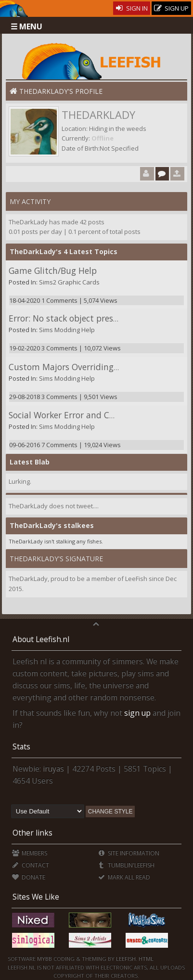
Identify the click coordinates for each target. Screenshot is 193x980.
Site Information (128, 853)
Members (30, 853)
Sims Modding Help (67, 330)
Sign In (132, 8)
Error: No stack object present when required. (99, 318)
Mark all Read (124, 877)
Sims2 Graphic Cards (69, 282)
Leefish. (127, 959)
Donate (29, 877)
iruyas (53, 769)
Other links (32, 833)
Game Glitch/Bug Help (53, 271)
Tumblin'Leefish (126, 865)
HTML (145, 959)
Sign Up (171, 8)
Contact (31, 865)
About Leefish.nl (41, 639)
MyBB (45, 959)
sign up (137, 713)
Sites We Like (36, 897)
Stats (21, 747)
